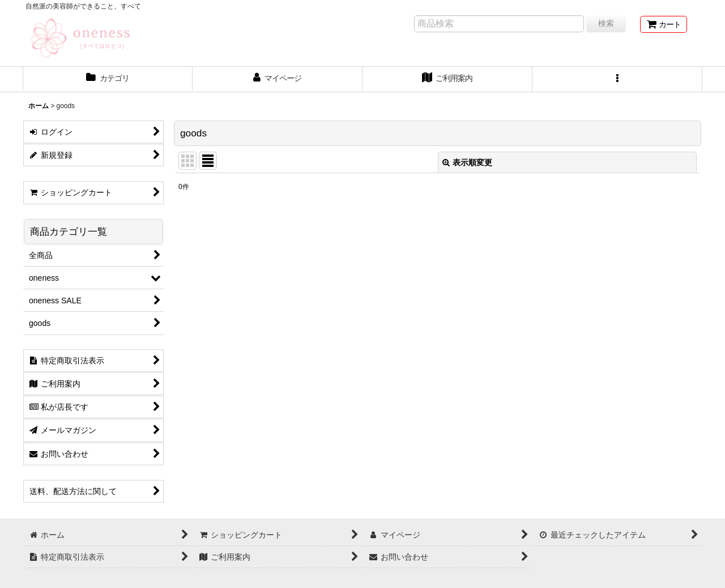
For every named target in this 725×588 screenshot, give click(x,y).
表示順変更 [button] (467, 162)
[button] (617, 79)
